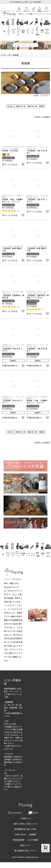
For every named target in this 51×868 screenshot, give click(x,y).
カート (34, 10)
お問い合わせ (21, 834)
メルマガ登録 (32, 840)
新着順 (41, 106)
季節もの (42, 31)
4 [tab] (27, 52)
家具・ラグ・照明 (37, 31)
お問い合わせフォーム (13, 739)
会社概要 (32, 834)
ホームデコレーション (18, 31)
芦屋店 (39, 10)
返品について (25, 845)
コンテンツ (46, 10)
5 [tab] (28, 52)
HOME (4, 55)
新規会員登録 (19, 840)
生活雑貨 (23, 31)
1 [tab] (21, 52)
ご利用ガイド (25, 818)
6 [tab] (30, 52)
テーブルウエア (14, 31)
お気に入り (27, 10)
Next (48, 47)
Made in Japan (47, 31)
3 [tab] (25, 52)
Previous (3, 47)
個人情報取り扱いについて (25, 851)
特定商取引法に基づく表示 (25, 829)
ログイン (19, 10)
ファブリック (28, 31)
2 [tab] (23, 52)
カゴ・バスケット (9, 31)
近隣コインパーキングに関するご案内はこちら (13, 787)
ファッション (33, 31)
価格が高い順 (32, 106)
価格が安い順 (21, 106)
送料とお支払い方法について (25, 824)
